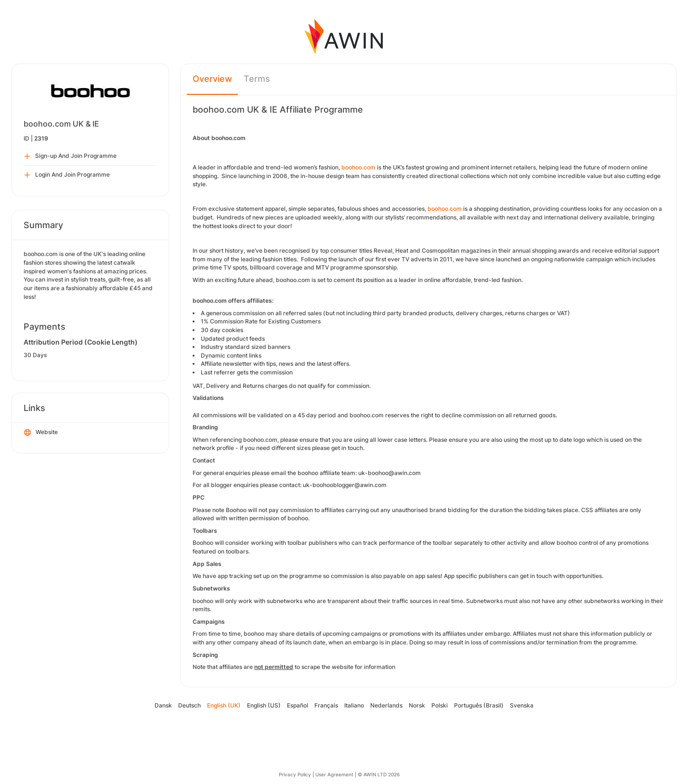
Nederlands (386, 705)
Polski (440, 705)
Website (41, 433)
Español (298, 705)
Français (326, 705)
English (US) (264, 705)
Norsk (417, 705)
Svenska (522, 705)
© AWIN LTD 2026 (379, 774)
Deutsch (189, 705)
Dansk (163, 705)
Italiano (354, 705)
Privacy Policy (295, 774)
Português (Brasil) (479, 705)
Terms (257, 79)
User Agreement (334, 774)
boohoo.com (358, 167)
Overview (212, 79)
